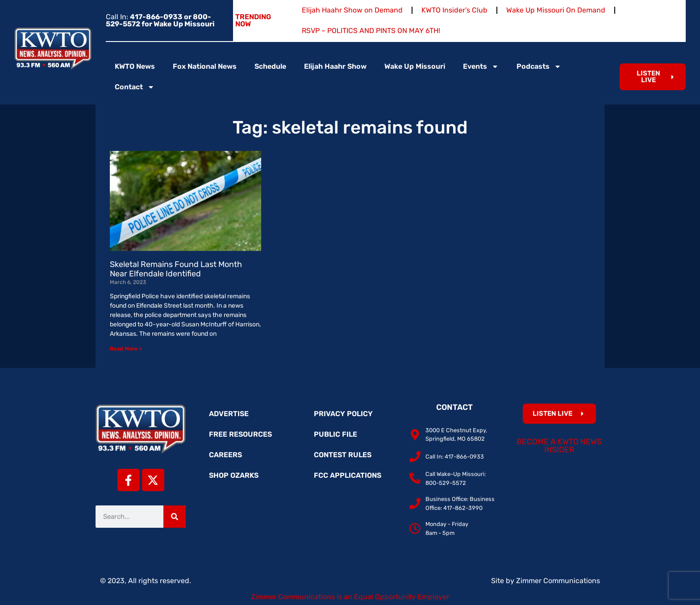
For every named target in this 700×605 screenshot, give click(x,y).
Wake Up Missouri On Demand (556, 10)
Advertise (229, 414)
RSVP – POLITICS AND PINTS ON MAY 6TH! (371, 31)
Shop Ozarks (234, 475)
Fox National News (205, 66)
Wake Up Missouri (415, 66)
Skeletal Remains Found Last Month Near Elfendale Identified (176, 269)
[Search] (175, 517)
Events (481, 67)
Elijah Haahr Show (335, 66)
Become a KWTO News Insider (559, 446)
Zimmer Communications (558, 581)
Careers (225, 455)
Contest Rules (343, 455)
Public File (335, 434)
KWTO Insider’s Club (454, 10)
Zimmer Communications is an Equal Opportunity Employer (350, 597)
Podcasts (539, 67)
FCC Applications (348, 475)
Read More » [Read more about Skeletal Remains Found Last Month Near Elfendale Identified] (126, 349)
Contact (135, 87)
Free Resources (240, 434)
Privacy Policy (343, 414)
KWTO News (135, 66)
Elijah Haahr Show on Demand (352, 10)
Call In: (160, 20)
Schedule (270, 66)
